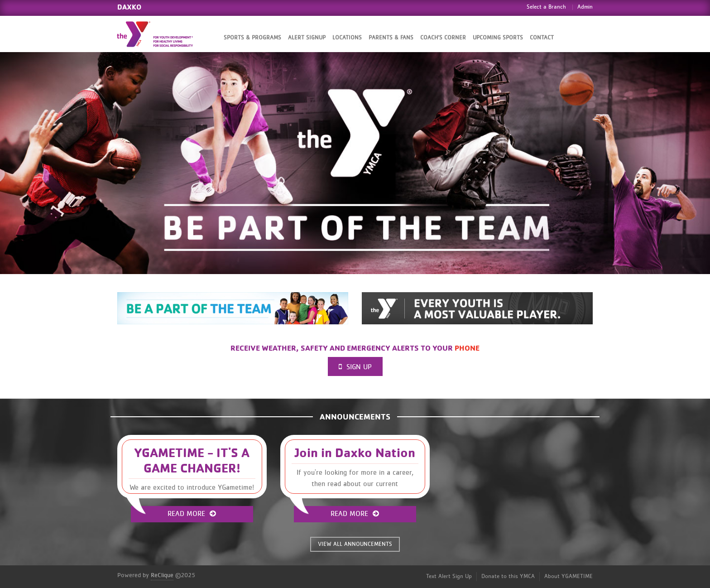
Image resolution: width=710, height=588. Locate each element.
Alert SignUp (307, 38)
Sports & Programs (252, 38)
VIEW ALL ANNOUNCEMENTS (355, 544)
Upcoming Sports (498, 38)
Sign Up (355, 367)
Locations (347, 38)
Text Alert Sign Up (449, 576)
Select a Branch (546, 7)
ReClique (162, 575)
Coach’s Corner (443, 38)
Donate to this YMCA (508, 576)
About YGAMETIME (568, 576)
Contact (542, 38)
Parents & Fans (391, 38)
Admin (585, 7)
